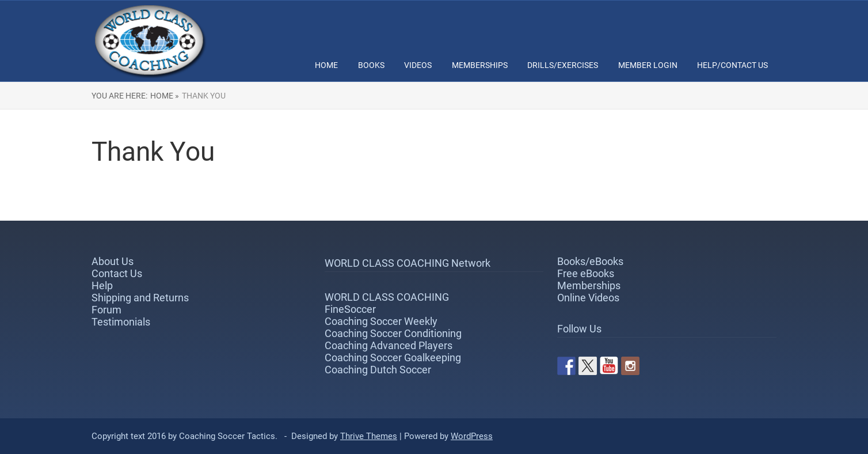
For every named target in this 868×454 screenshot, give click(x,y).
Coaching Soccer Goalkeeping (393, 357)
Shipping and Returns (140, 298)
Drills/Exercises (563, 65)
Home (326, 65)
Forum (106, 310)
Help (102, 285)
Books (371, 65)
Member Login (648, 65)
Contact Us (117, 273)
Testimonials (121, 322)
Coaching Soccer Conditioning (393, 333)
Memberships (480, 65)
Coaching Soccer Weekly (381, 321)
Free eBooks (586, 273)
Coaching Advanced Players (389, 345)
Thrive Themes (369, 436)
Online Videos (588, 298)
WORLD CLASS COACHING (387, 297)
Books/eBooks (590, 261)
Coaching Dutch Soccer (378, 370)
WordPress (472, 436)
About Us (113, 261)
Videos (418, 65)
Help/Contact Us (732, 65)
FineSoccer (350, 309)
